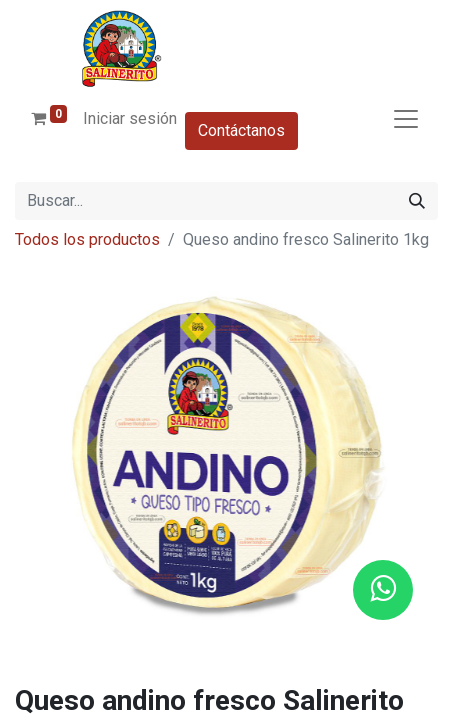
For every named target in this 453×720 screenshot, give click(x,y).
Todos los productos (87, 239)
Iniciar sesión (130, 118)
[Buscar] (417, 201)
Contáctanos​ (241, 130)
